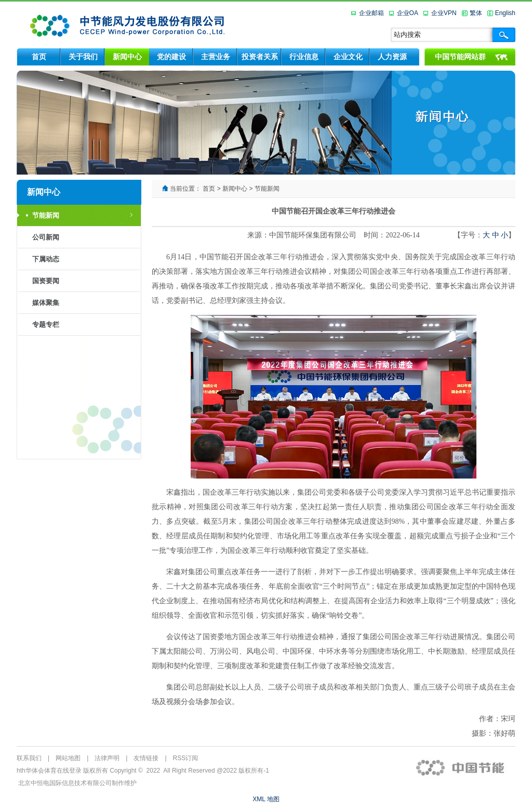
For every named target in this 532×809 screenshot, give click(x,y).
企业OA (408, 13)
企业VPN (444, 13)
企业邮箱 (371, 13)
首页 (209, 189)
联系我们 (29, 758)
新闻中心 (235, 189)
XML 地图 (266, 799)
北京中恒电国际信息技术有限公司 (65, 783)
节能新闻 (267, 189)
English (505, 13)
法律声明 (107, 758)
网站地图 (68, 758)
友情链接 (146, 758)
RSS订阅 (186, 758)
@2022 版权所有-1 (243, 771)
